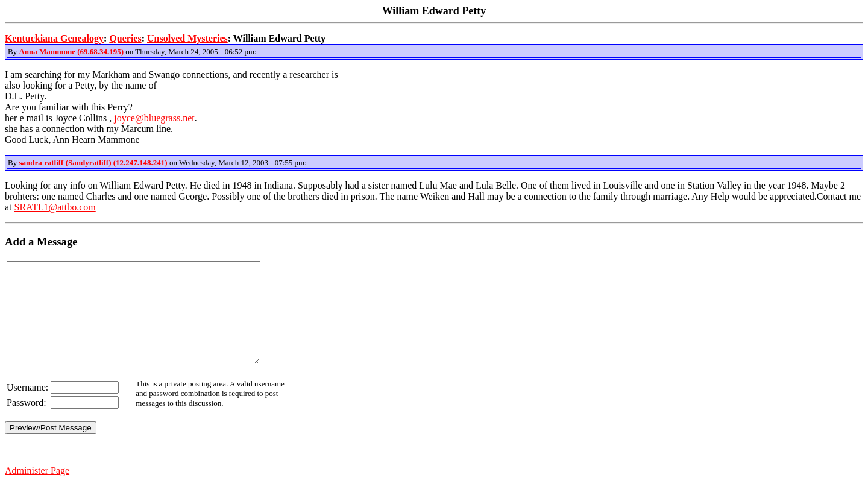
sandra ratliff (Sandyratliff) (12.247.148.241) (93, 162)
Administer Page (37, 490)
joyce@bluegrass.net (154, 118)
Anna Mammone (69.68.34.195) (71, 52)
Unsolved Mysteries (187, 38)
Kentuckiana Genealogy (54, 38)
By (13, 52)
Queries (125, 38)
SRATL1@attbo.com (55, 207)
